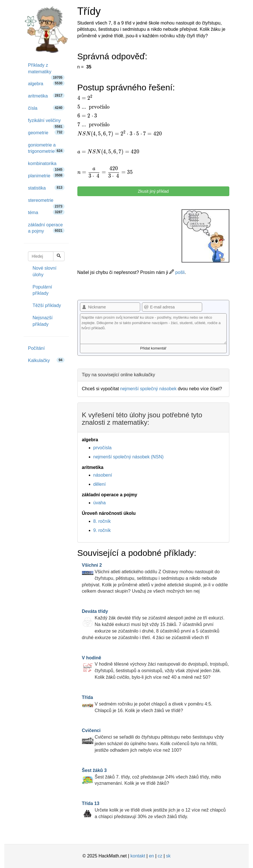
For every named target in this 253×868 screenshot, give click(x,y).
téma (46, 212)
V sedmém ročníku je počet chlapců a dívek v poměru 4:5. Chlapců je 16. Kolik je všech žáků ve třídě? (147, 704)
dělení (100, 484)
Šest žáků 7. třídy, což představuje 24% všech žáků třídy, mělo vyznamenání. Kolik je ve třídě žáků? (151, 777)
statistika (46, 188)
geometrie (46, 132)
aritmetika (46, 96)
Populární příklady (42, 290)
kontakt (138, 856)
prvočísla (103, 448)
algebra (46, 83)
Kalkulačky (46, 360)
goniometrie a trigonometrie (46, 148)
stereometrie (46, 202)
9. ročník (102, 530)
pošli (177, 272)
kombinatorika (46, 165)
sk (168, 856)
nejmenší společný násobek (148, 389)
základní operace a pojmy (46, 228)
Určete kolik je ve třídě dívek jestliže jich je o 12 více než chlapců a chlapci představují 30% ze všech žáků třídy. (154, 810)
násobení (103, 475)
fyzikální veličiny (46, 122)
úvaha (100, 503)
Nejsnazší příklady (43, 321)
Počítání (36, 348)
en (151, 856)
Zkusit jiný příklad (153, 191)
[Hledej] (59, 256)
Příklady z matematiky (46, 70)
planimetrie (46, 175)
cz (160, 856)
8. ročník (102, 521)
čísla (46, 108)
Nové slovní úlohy (45, 271)
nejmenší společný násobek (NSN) (128, 457)
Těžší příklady (47, 305)
